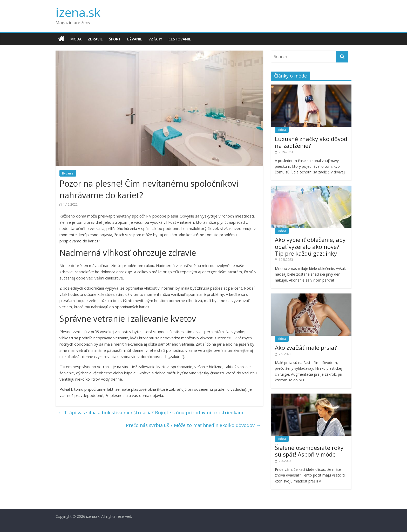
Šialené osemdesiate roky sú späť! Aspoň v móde (309, 451)
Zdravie (95, 39)
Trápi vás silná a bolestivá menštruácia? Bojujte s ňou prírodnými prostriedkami (151, 412)
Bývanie (135, 39)
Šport (115, 39)
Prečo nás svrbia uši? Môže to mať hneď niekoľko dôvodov (193, 425)
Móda (76, 39)
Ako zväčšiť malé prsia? (306, 347)
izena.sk (78, 12)
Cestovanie (180, 39)
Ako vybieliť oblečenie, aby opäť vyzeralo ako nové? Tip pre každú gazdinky (310, 246)
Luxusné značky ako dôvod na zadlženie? (311, 142)
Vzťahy (155, 39)
